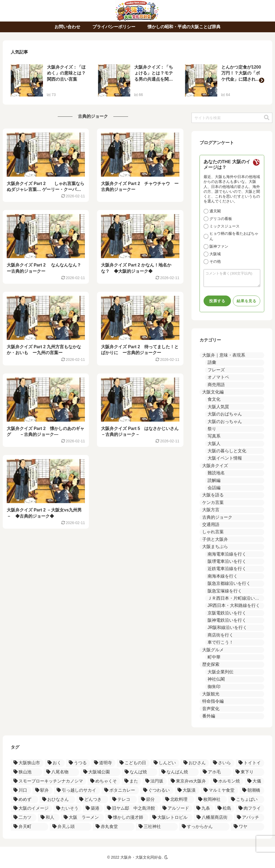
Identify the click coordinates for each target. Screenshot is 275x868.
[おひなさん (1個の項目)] (57, 800)
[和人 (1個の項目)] (49, 818)
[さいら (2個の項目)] (222, 763)
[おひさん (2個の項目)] (195, 763)
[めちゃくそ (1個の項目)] (104, 781)
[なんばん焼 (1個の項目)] (179, 772)
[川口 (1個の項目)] (21, 790)
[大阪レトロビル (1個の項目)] (171, 818)
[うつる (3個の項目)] (78, 763)
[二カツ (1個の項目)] (24, 818)
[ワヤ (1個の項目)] (248, 827)
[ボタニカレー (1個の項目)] (120, 790)
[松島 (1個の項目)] (225, 808)
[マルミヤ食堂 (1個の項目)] (220, 790)
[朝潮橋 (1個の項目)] (252, 790)
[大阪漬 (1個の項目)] (187, 790)
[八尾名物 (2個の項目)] (61, 772)
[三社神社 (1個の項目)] (157, 827)
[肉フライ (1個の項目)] (250, 808)
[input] (232, 118)
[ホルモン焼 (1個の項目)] (227, 781)
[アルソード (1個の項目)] (176, 808)
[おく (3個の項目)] (55, 763)
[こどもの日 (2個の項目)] (133, 763)
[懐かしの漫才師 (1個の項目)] (127, 818)
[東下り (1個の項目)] (249, 772)
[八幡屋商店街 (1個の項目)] (213, 818)
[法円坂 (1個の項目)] (155, 781)
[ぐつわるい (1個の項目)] (157, 790)
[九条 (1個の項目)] (204, 808)
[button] (262, 80)
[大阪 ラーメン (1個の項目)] (82, 818)
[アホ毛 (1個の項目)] (216, 772)
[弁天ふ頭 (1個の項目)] (71, 827)
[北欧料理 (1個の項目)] (178, 800)
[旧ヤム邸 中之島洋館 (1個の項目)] (131, 808)
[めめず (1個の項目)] (24, 800)
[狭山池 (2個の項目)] (26, 772)
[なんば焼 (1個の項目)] (140, 772)
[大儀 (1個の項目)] (254, 781)
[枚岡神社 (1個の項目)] (211, 800)
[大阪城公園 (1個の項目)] (101, 772)
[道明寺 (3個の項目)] (103, 763)
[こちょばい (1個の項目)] (246, 800)
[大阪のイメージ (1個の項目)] (31, 808)
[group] (50, 80)
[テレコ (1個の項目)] (123, 800)
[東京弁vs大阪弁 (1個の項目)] (189, 781)
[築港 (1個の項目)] (93, 808)
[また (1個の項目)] (131, 781)
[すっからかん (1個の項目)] (204, 827)
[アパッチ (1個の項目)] (249, 818)
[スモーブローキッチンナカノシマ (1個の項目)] (48, 781)
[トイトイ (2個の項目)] (250, 763)
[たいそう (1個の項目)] (68, 808)
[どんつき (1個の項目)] (92, 800)
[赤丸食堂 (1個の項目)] (114, 827)
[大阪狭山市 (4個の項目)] (27, 763)
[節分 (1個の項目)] (150, 800)
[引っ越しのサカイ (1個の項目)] (77, 790)
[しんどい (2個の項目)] (165, 763)
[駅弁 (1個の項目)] (43, 790)
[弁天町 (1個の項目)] (30, 827)
